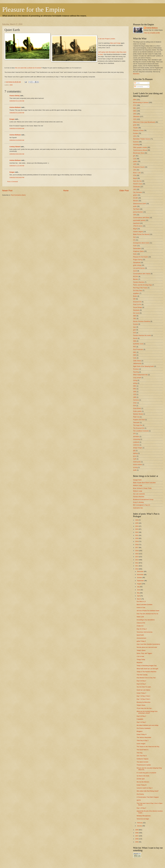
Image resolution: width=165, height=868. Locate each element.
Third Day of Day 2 (143, 740)
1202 (135, 164)
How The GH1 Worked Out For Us (147, 614)
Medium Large (138, 485)
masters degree (138, 232)
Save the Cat (137, 181)
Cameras (136, 400)
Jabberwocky (137, 363)
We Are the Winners (143, 782)
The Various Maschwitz (144, 737)
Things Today (141, 659)
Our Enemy (140, 794)
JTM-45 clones (138, 226)
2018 (137, 545)
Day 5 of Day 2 (141, 722)
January (140, 826)
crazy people (137, 378)
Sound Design (138, 307)
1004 (135, 215)
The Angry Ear (138, 425)
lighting (135, 453)
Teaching (136, 372)
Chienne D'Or (141, 623)
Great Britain (137, 408)
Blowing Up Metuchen (143, 702)
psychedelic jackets (139, 220)
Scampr (136, 324)
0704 (135, 175)
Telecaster (136, 422)
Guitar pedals (137, 411)
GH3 (135, 333)
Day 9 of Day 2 (141, 681)
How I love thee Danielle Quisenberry (148, 644)
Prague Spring (138, 260)
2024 (137, 526)
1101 (135, 119)
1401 (135, 189)
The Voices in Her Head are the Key (148, 747)
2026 (137, 520)
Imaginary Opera (138, 251)
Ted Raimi (136, 209)
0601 (135, 352)
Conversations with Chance (142, 274)
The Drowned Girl (139, 428)
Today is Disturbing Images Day (147, 666)
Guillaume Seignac (143, 759)
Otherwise (136, 116)
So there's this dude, (143, 776)
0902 (135, 389)
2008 (137, 833)
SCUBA (136, 198)
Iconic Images (141, 744)
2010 (137, 569)
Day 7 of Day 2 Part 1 (143, 699)
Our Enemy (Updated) (144, 728)
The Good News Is (143, 750)
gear (135, 330)
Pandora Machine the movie (142, 335)
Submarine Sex (138, 508)
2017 (137, 547)
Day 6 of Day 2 (141, 716)
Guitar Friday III (142, 785)
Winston (136, 201)
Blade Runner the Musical (141, 234)
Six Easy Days (138, 290)
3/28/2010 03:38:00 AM (17, 129)
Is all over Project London (107, 39)
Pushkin (136, 133)
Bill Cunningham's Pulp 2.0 (142, 505)
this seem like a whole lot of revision (28, 68)
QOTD (139, 800)
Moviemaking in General (141, 102)
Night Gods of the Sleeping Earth (143, 366)
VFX (134, 434)
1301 (135, 170)
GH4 (135, 406)
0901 (135, 386)
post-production (138, 212)
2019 (137, 541)
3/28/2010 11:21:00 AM (17, 166)
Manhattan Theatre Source (142, 139)
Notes (135, 254)
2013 (137, 560)
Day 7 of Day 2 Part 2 (143, 696)
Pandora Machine (139, 282)
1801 (135, 319)
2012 (137, 563)
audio (135, 206)
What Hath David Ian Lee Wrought (147, 669)
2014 (137, 557)
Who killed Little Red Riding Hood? (148, 791)
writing (135, 383)
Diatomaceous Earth (140, 204)
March (139, 599)
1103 (135, 394)
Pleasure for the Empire (33, 9)
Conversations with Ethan (141, 218)
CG (134, 240)
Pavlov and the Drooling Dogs (142, 285)
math (135, 459)
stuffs (135, 470)
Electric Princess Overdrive (142, 321)
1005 (135, 392)
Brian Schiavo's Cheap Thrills (142, 488)
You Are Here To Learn (144, 687)
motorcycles (137, 462)
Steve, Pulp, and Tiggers (144, 653)
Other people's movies (140, 147)
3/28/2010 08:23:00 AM (17, 154)
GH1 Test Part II (142, 756)
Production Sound (139, 167)
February (140, 823)
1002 (11, 85)
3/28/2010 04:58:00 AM (17, 140)
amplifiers (136, 293)
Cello (135, 358)
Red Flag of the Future (140, 288)
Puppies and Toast (139, 420)
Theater (136, 128)
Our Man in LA (141, 601)
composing (137, 439)
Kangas (12, 119)
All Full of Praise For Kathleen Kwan (148, 611)
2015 (137, 554)
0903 (135, 316)
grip (134, 450)
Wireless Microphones (144, 816)
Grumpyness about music (141, 243)
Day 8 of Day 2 (141, 684)
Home (66, 191)
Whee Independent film (140, 375)
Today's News (141, 705)
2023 (137, 529)
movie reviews (138, 465)
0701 (135, 105)
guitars (135, 195)
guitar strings (137, 265)
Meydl (135, 178)
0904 (135, 100)
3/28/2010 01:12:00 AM (17, 101)
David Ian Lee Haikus (143, 690)
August (139, 584)
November (140, 575)
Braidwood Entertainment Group (143, 499)
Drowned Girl (137, 302)
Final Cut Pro (137, 305)
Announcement (141, 638)
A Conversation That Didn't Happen (148, 797)
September (141, 581)
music (135, 246)
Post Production (138, 349)
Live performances (139, 268)
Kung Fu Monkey (138, 502)
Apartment (136, 223)
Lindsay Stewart (15, 147)
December (140, 571)
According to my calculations (146, 620)
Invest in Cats (141, 608)
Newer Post (7, 191)
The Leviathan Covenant (141, 431)
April (139, 596)
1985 (135, 397)
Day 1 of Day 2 (141, 808)
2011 (137, 566)
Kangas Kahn (137, 480)
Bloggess (140, 731)
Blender (136, 279)
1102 (135, 159)
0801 (135, 108)
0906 (135, 341)
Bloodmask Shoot (139, 153)
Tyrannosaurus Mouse (140, 150)
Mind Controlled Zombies (144, 605)
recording (136, 145)
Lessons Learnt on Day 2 (144, 788)
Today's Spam (141, 650)
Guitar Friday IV (142, 734)
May (138, 593)
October (140, 578)
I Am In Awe (140, 656)
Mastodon (136, 74)
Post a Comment (13, 182)
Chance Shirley (15, 96)
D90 (134, 299)
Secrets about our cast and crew (147, 647)
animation (136, 436)
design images (138, 448)
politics (135, 161)
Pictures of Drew (138, 130)
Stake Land (140, 617)
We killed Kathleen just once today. (148, 725)
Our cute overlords (139, 494)
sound (135, 271)
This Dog (139, 753)
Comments (139, 87)
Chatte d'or (140, 626)
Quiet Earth (140, 635)
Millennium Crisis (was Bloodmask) (144, 122)
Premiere (136, 369)
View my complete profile (152, 33)
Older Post (124, 191)
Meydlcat (139, 662)
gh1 (134, 156)
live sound (136, 313)
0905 (135, 355)
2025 (137, 523)
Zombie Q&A (141, 779)
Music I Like (137, 173)
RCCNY (136, 276)
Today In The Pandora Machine (146, 672)
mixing (135, 380)
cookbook (136, 442)
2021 (137, 535)
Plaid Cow (136, 417)
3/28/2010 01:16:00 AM (17, 113)
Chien (135, 403)
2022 (137, 532)
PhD (134, 237)
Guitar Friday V (141, 693)
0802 (135, 111)
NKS (135, 347)
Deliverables (137, 248)
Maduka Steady (138, 414)
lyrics (135, 456)
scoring (135, 467)
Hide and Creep (115, 43)
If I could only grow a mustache (146, 773)
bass (135, 327)
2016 (137, 551)
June (139, 590)
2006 (137, 839)
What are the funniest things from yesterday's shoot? (147, 712)
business (136, 142)
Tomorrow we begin (143, 819)
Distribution (137, 187)
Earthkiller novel (138, 344)
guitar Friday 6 (141, 641)
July (138, 587)
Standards (136, 310)
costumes (136, 445)
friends (135, 338)
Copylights (140, 719)
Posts (137, 83)
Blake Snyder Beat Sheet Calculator (144, 483)
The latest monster (143, 762)
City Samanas (137, 192)
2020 (137, 538)
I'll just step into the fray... (145, 708)
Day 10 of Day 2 (142, 629)
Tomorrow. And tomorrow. (145, 632)
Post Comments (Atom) (18, 195)
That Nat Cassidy (142, 675)
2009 (137, 830)
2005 (137, 842)
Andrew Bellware (15, 107)
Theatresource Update (144, 765)
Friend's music (138, 184)
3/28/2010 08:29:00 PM (17, 177)
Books (135, 296)
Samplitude (137, 262)
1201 (135, 136)
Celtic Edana (137, 361)
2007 (137, 836)
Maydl (135, 229)
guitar (135, 125)
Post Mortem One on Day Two (146, 678)
